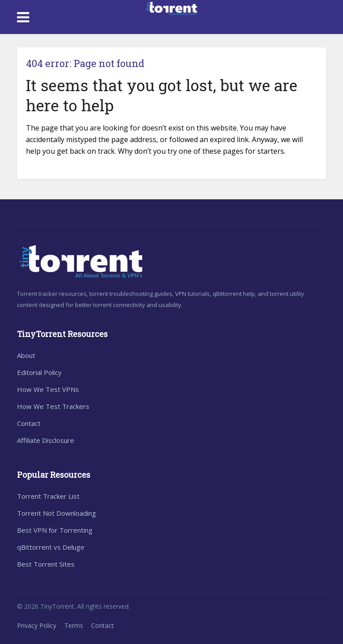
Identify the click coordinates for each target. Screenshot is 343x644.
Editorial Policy (39, 372)
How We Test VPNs (48, 389)
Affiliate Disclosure (46, 440)
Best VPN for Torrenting (55, 530)
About (26, 355)
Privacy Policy (37, 625)
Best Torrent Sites (46, 564)
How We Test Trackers (53, 406)
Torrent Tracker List (48, 496)
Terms (74, 625)
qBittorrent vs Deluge (51, 547)
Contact (29, 423)
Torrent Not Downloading (56, 513)
